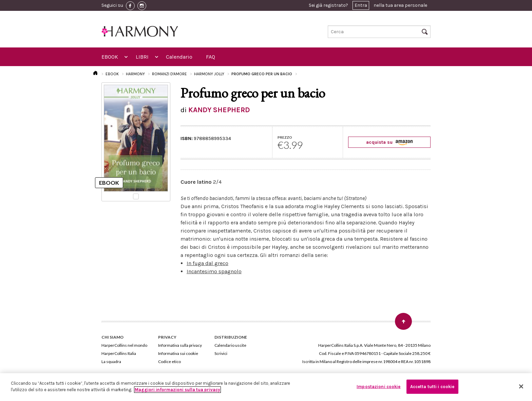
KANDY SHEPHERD (219, 110)
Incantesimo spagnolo (214, 271)
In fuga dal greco (207, 263)
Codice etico (169, 362)
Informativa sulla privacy (180, 345)
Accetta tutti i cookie (432, 387)
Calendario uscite (230, 345)
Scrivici (221, 353)
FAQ (211, 57)
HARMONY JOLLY (209, 74)
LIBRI (142, 57)
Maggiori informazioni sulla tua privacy (177, 390)
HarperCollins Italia (119, 353)
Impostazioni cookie (378, 387)
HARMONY (135, 74)
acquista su (389, 142)
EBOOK (110, 57)
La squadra (111, 362)
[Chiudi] (521, 386)
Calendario (179, 57)
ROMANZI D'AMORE (169, 74)
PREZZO (285, 137)
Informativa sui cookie (178, 353)
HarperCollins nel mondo (124, 345)
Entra (361, 5)
